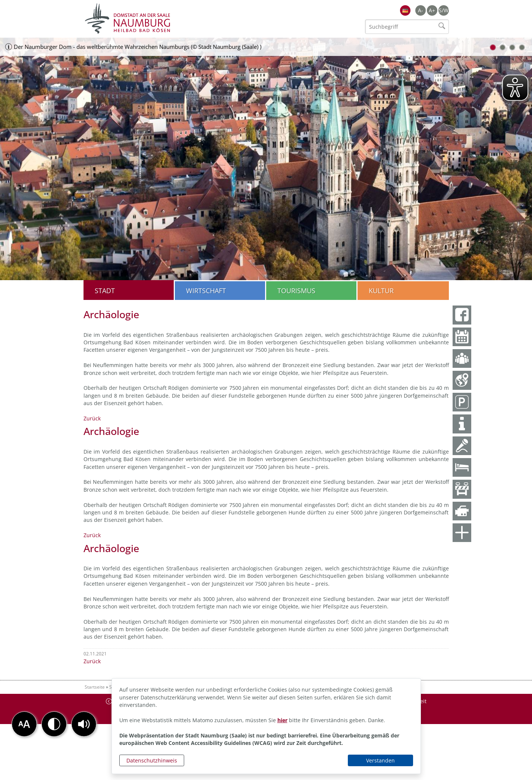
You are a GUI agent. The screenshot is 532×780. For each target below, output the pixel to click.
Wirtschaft (206, 291)
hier (282, 720)
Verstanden (380, 760)
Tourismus (296, 291)
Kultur (381, 291)
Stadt (105, 291)
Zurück (92, 418)
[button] (84, 724)
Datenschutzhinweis (152, 760)
